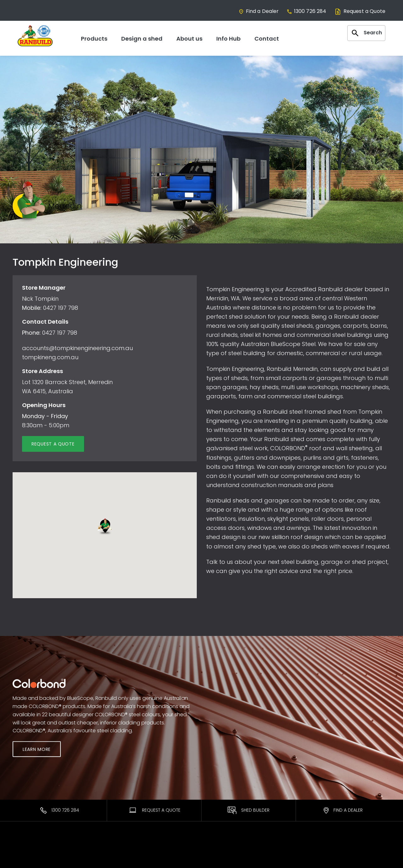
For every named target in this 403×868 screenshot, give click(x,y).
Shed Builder (249, 810)
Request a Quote (360, 11)
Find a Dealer (259, 11)
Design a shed (142, 39)
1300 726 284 (307, 11)
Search (366, 33)
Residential (25, 859)
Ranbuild (119, 851)
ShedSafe (217, 859)
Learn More (37, 750)
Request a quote (53, 444)
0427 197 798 (61, 308)
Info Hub (228, 39)
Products (94, 39)
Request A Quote (154, 810)
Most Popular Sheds (35, 851)
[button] (105, 527)
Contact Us (316, 851)
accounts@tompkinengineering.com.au (77, 348)
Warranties (218, 851)
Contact (267, 39)
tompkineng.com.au (50, 357)
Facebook (315, 859)
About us (189, 39)
